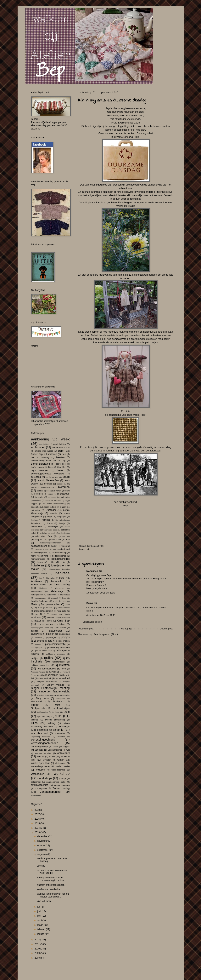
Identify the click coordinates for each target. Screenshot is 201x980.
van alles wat (39, 733)
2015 (37, 823)
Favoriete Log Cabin (42, 523)
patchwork (36, 634)
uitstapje (64, 726)
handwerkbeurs (39, 546)
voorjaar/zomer (55, 750)
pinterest (38, 637)
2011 (37, 944)
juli (39, 907)
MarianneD (92, 571)
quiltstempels (58, 662)
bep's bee (61, 464)
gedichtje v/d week (47, 533)
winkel (52, 757)
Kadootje (50, 578)
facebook (35, 520)
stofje (58, 705)
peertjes (41, 866)
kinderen (43, 588)
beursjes (48, 484)
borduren (39, 494)
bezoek (60, 484)
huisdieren (37, 565)
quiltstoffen (63, 665)
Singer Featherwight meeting (50, 688)
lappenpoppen (41, 598)
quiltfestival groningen (56, 654)
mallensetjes (64, 608)
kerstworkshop (39, 585)
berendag (36, 477)
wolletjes (40, 770)
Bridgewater (63, 494)
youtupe (63, 778)
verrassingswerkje (39, 747)
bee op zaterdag (40, 457)
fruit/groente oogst (50, 530)
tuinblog (35, 720)
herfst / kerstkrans (40, 556)
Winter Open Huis (41, 763)
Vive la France (44, 901)
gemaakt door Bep (41, 536)
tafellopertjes (42, 712)
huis (63, 562)
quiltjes (35, 658)
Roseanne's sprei (38, 672)
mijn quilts (62, 611)
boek (49, 491)
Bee (64, 454)
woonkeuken (38, 774)
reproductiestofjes (47, 669)
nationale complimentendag (58, 617)
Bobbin (40, 491)
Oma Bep (63, 621)
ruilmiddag (54, 672)
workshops (45, 778)
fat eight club (62, 520)
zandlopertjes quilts (56, 782)
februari (42, 929)
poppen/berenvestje (55, 644)
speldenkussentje (61, 695)
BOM (68, 491)
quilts (48, 658)
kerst (62, 578)
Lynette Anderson (40, 601)
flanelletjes (53, 526)
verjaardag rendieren (41, 737)
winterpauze (60, 763)
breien (50, 494)
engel (50, 517)
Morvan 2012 (38, 614)
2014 (37, 828)
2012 (37, 940)
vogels (66, 747)
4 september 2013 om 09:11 (101, 615)
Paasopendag (55, 631)
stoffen (35, 705)
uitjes (34, 723)
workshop (62, 774)
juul (41, 578)
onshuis (41, 624)
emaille (54, 513)
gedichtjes (63, 533)
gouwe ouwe (55, 540)
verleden (61, 737)
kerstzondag (62, 584)
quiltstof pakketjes (40, 665)
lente (64, 598)
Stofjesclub (38, 708)
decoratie (35, 507)
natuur (38, 621)
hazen (45, 553)
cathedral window (53, 500)
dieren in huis (50, 507)
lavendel (54, 598)
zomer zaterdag (62, 785)
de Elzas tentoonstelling (54, 504)
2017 (37, 814)
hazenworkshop (59, 553)
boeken (58, 491)
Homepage (127, 629)
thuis (67, 712)
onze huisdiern (58, 624)
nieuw (49, 621)
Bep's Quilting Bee (57, 467)
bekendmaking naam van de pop (48, 461)
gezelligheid (37, 540)
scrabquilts (39, 675)
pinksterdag (64, 634)
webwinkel (63, 753)
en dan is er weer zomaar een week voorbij (52, 872)
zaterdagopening (40, 785)
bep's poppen (37, 467)
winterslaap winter (41, 766)
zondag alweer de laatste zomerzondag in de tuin (50, 879)
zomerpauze (41, 788)
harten (54, 546)
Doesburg (51, 510)
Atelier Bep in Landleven (44, 454)
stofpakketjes (62, 708)
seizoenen (53, 675)
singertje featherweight (54, 691)
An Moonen (38, 447)
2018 (37, 810)
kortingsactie (37, 595)
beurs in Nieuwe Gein (48, 480)
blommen (64, 487)
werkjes (41, 757)
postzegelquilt (37, 648)
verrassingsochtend (43, 740)
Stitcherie (58, 702)
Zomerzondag (61, 788)
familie (46, 520)
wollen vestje (63, 766)
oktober (41, 845)
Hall (68, 540)
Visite (55, 747)
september (43, 850)
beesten (60, 457)
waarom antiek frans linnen (50, 885)
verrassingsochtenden (45, 743)
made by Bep (60, 601)
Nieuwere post (86, 629)
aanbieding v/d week (50, 439)
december (43, 836)
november (43, 841)
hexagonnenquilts (60, 559)
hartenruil (65, 546)
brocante (39, 497)
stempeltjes (61, 699)
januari (41, 934)
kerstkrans (36, 581)
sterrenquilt (37, 702)
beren (61, 470)
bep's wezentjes (40, 470)
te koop (56, 712)
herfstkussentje (59, 556)
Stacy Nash (42, 698)
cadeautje (52, 497)
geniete (62, 536)
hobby (52, 562)
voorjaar (39, 750)
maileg (50, 608)
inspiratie (62, 573)
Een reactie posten (92, 622)
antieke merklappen (44, 451)
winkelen (47, 760)
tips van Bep (44, 716)
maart (41, 925)
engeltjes (61, 517)
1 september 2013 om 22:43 (101, 593)
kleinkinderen (37, 591)
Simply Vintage (55, 685)
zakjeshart (36, 782)
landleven (51, 595)
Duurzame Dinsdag (122, 137)
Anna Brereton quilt (61, 448)
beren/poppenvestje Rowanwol (48, 474)
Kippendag (60, 588)
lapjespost (65, 595)
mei (39, 916)
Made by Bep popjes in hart (46, 604)
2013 (37, 832)
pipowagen (51, 637)
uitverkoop (43, 730)
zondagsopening (50, 792)
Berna (90, 603)
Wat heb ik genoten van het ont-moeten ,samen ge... (53, 895)
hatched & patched (44, 549)
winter (60, 760)
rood (64, 669)
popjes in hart (44, 641)
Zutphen (34, 795)
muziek (54, 614)
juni (39, 911)
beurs (66, 477)
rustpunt (66, 672)
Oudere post (166, 629)
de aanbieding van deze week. (122, 415)
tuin (88, 549)
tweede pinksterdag (55, 720)
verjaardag (60, 733)
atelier (61, 451)
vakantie (58, 730)
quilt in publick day (43, 651)
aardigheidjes (59, 444)
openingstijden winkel (40, 628)
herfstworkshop (38, 559)
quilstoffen (65, 647)
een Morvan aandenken (49, 889)
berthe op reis (52, 477)
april (40, 920)
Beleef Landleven (40, 464)
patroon (50, 634)
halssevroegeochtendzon (51, 543)
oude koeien (60, 628)
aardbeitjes (44, 444)
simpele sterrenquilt (47, 682)
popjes (65, 637)
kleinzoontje (57, 591)
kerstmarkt (57, 581)
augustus (42, 854)
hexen (40, 562)
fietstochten (36, 526)
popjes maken (63, 641)
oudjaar (35, 631)
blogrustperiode (48, 487)
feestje (62, 523)
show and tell (45, 678)
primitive (51, 647)
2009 (37, 953)
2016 (37, 819)
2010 (37, 949)
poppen (38, 644)
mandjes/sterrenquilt (44, 611)
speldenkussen (43, 695)
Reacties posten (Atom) (106, 634)
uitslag (52, 723)
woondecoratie (58, 770)
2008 (37, 958)
